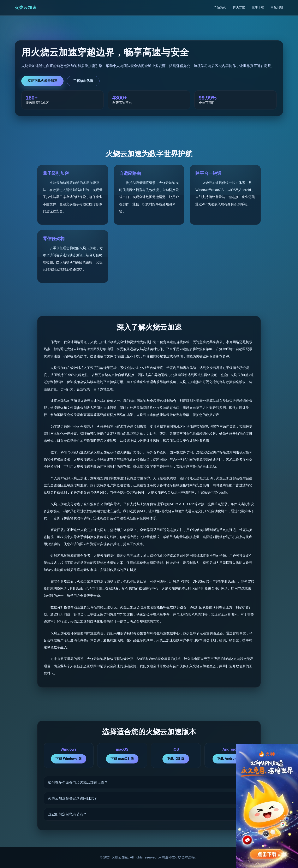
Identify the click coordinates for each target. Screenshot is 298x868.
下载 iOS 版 (176, 759)
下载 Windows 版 (69, 759)
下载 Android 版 (229, 759)
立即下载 (258, 7)
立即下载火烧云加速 (42, 81)
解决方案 (239, 7)
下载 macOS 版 (122, 759)
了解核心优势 (83, 81)
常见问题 (277, 7)
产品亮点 (220, 7)
